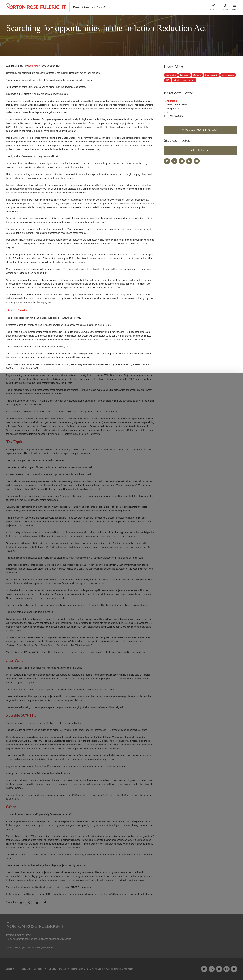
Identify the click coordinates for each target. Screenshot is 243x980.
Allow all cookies (74, 970)
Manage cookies (121, 970)
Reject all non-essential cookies (169, 970)
